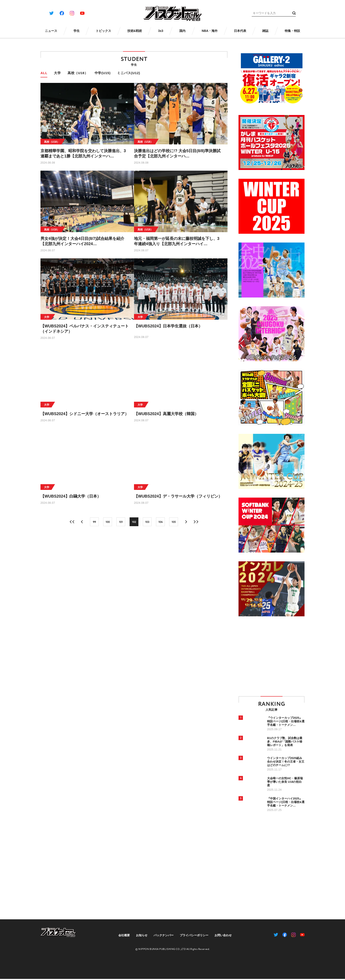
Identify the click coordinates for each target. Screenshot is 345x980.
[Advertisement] (275, 656)
